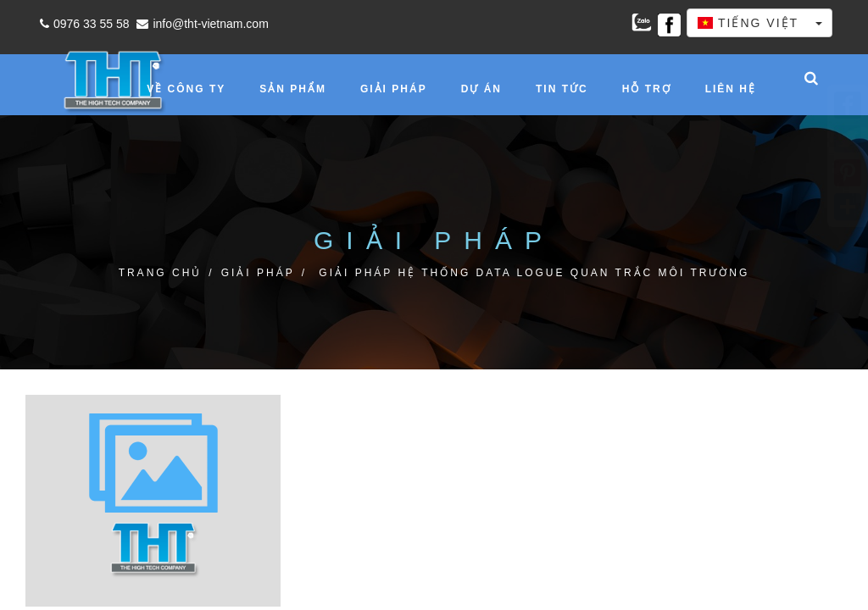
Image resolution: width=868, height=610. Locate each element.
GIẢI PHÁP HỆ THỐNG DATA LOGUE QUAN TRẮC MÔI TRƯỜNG (534, 273)
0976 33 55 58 (83, 24)
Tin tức (562, 89)
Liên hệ (731, 89)
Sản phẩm (293, 89)
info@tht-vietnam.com (200, 24)
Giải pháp (394, 89)
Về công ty (186, 89)
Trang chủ (161, 273)
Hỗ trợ (647, 89)
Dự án (481, 89)
